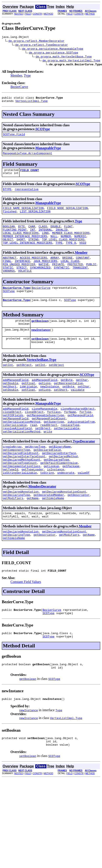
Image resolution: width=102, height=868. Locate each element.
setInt (40, 383)
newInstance (41, 346)
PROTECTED (75, 276)
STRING (33, 248)
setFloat (28, 410)
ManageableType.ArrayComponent (27, 156)
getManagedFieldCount (49, 442)
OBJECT (8, 248)
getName (33, 532)
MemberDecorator (42, 518)
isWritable (28, 407)
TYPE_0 (71, 252)
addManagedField (16, 399)
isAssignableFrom (81, 446)
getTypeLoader (33, 501)
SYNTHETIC (61, 280)
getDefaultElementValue (59, 493)
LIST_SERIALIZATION (35, 217)
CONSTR (37, 14)
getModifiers (13, 532)
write (48, 458)
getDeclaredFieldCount (21, 481)
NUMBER (66, 245)
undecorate (66, 505)
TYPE (59, 252)
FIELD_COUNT (30, 174)
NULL (54, 245)
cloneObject (12, 434)
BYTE (21, 233)
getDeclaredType (56, 489)
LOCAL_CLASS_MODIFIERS (21, 241)
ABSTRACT (10, 268)
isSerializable (15, 450)
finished (10, 217)
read (33, 450)
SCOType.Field (14, 137)
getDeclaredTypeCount (20, 493)
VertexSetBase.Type (41, 377)
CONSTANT (83, 268)
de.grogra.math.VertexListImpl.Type (71, 61)
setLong (45, 410)
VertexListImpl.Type (31, 103)
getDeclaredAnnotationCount (64, 524)
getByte (67, 399)
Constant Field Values (26, 620)
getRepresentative (68, 403)
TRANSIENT (80, 280)
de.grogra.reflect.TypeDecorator (42, 45)
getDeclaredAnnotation (21, 524)
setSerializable (67, 454)
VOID (83, 252)
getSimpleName (53, 532)
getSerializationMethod (22, 446)
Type (27, 76)
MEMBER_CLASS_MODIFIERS (71, 241)
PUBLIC (91, 276)
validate (78, 410)
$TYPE (7, 194)
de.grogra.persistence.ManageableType (53, 49)
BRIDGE (67, 268)
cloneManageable (45, 430)
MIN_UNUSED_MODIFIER (19, 276)
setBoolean (40, 356)
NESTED (19, 14)
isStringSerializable (20, 505)
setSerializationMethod (22, 458)
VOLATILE (25, 284)
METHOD (48, 14)
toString (47, 505)
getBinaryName (60, 473)
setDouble (10, 410)
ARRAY (55, 268)
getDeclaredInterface (59, 481)
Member (16, 76)
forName (70, 434)
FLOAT (68, 233)
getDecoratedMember (49, 528)
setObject (56, 383)
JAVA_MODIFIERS (45, 272)
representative (27, 194)
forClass (54, 434)
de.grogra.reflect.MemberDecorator (37, 41)
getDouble (10, 403)
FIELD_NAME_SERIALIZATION (23, 213)
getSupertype (54, 446)
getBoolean (40, 336)
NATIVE (44, 276)
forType (85, 434)
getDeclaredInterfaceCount (24, 485)
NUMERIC (80, 245)
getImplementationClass (22, 497)
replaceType (70, 450)
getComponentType (16, 477)
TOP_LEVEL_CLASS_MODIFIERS (63, 248)
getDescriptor (78, 528)
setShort (61, 410)
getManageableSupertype (45, 438)
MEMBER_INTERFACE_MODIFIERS (25, 245)
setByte (68, 407)
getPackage (71, 497)
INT (33, 237)
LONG (45, 241)
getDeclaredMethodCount (22, 489)
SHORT (21, 248)
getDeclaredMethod (63, 485)
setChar (84, 407)
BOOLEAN (9, 233)
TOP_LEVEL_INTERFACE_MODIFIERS (27, 252)
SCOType (42, 131)
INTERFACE (22, 272)
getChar (82, 399)
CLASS (43, 233)
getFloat (28, 403)
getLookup (51, 497)
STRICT (21, 280)
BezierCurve (19, 87)
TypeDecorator (84, 467)
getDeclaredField (47, 477)
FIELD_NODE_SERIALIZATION (67, 213)
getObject (24, 383)
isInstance (56, 501)
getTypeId (10, 501)
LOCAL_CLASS (70, 272)
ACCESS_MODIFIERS (33, 268)
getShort (10, 407)
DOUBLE (55, 233)
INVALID (62, 237)
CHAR (32, 233)
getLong (45, 403)
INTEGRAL (45, 237)
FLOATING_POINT (15, 237)
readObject (49, 450)
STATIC (8, 280)
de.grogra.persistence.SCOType (53, 53)
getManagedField (80, 438)
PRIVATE (58, 276)
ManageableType (48, 151)
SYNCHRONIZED (40, 280)
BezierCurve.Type (16, 301)
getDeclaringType (16, 528)
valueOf (84, 505)
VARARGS (9, 284)
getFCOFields (13, 438)
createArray (12, 473)
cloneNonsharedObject (78, 430)
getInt (8, 383)
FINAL (7, 272)
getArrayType (35, 473)
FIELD (28, 14)
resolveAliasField (17, 454)
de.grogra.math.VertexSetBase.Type (64, 57)
